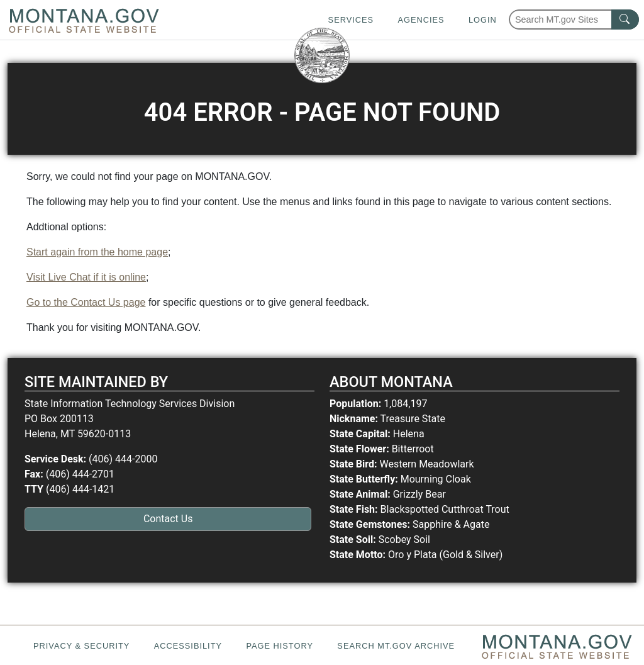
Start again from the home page (97, 252)
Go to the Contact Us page (86, 302)
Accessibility (188, 646)
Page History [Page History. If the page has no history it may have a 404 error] (280, 646)
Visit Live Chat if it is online (86, 277)
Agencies (421, 20)
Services (351, 20)
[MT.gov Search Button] (625, 20)
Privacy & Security (81, 646)
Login (483, 20)
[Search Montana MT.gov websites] (574, 20)
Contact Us (168, 519)
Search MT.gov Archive (396, 646)
